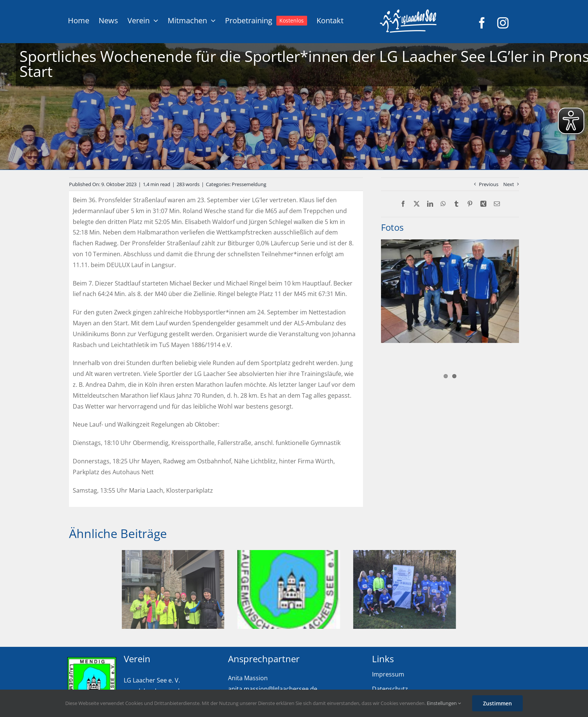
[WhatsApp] (443, 204)
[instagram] (503, 23)
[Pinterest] (470, 204)
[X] (417, 204)
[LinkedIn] (430, 204)
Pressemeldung (249, 184)
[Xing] (483, 204)
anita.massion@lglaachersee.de (273, 689)
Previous (489, 184)
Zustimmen (497, 703)
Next (509, 184)
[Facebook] (403, 204)
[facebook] (482, 23)
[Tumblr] (456, 204)
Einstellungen (444, 703)
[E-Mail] (497, 204)
